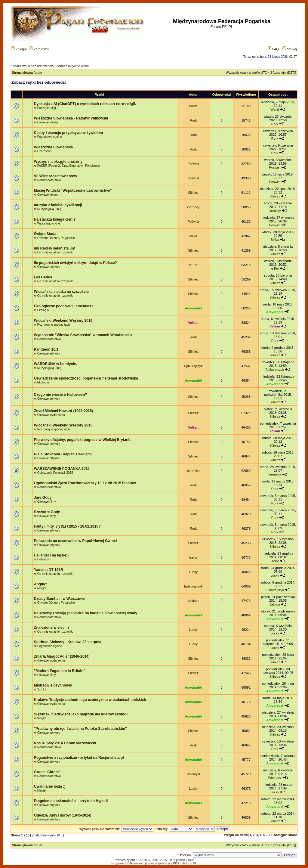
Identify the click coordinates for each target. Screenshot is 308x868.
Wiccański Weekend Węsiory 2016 (63, 321)
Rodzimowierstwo (49, 180)
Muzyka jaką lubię (49, 209)
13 (271, 835)
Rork (193, 120)
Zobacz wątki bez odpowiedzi (32, 66)
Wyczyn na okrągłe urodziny (58, 162)
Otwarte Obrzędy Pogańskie (56, 238)
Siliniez (193, 193)
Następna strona (286, 835)
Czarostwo (44, 151)
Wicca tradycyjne (49, 223)
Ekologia (43, 310)
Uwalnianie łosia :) (50, 786)
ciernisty (193, 207)
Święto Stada (45, 234)
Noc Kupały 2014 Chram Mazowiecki (65, 743)
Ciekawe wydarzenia (51, 415)
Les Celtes (43, 277)
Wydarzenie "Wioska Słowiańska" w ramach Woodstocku (83, 335)
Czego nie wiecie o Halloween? (61, 395)
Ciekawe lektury (48, 122)
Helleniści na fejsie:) (51, 555)
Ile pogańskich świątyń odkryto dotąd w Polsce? (75, 263)
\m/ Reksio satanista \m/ (54, 248)
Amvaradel (193, 308)
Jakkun (193, 601)
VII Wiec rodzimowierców (55, 176)
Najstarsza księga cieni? (55, 219)
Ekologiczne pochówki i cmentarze (64, 306)
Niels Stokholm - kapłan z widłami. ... (65, 454)
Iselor (193, 557)
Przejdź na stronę (236, 835)
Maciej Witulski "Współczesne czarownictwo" (73, 191)
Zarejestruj (39, 49)
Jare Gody (43, 498)
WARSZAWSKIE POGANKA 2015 (62, 469)
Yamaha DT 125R (49, 570)
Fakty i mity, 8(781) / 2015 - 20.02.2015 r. (68, 526)
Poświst (193, 164)
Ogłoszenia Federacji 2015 (55, 473)
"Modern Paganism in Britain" (60, 671)
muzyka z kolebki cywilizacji (58, 205)
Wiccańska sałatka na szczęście (61, 292)
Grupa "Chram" (47, 772)
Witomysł (193, 774)
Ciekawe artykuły (49, 267)
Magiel (42, 588)
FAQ (273, 49)
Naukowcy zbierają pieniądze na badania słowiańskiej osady (86, 613)
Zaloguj (19, 49)
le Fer (193, 265)
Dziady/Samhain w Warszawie (59, 599)
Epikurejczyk (193, 366)
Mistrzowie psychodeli (53, 685)
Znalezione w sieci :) (51, 628)
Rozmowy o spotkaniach (54, 325)
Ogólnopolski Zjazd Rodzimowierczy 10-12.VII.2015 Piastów (85, 483)
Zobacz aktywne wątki (72, 66)
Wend (193, 106)
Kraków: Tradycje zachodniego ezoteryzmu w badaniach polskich (90, 700)
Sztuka (42, 689)
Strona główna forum (27, 73)
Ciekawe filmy (47, 502)
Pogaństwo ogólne (50, 137)
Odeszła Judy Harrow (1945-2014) (63, 815)
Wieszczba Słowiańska (53, 147)
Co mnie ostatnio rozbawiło (55, 252)
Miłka (193, 236)
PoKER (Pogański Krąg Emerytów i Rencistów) (69, 166)
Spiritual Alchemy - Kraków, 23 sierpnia (68, 642)
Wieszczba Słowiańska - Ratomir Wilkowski (71, 118)
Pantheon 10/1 (46, 349)
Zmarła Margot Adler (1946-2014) (62, 656)
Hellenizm (44, 559)
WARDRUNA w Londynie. (56, 364)
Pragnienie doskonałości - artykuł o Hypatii (71, 801)
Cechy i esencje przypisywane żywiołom (68, 133)
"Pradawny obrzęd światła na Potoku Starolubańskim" (80, 729)
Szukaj (290, 49)
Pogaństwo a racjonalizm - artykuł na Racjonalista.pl (79, 758)
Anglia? (41, 584)
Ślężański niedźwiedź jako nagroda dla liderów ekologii (81, 714)
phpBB (135, 860)
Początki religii (47, 108)
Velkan (193, 323)
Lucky (193, 572)
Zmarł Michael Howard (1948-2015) (63, 411)
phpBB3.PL (189, 863)
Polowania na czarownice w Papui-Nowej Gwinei (75, 541)
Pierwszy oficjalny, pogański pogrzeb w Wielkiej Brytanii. (83, 440)
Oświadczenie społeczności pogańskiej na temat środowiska (86, 378)
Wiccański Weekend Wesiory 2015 (63, 425)
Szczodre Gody (47, 512)
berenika (193, 471)
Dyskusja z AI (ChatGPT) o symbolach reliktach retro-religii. (85, 104)
